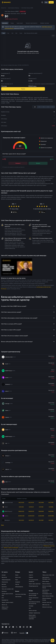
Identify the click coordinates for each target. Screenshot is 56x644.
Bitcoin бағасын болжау (48, 617)
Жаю (3, 546)
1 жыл (21, 33)
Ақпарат (4, 596)
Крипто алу (18, 598)
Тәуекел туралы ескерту (7, 624)
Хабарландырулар (6, 601)
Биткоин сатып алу (47, 624)
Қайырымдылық (19, 608)
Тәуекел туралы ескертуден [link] (11, 569)
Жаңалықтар (20, 23)
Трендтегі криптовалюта (40, 23)
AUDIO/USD (21, 537)
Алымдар (31, 627)
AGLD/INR (41, 524)
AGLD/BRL (51, 524)
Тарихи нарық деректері (35, 605)
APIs (30, 629)
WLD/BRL (51, 541)
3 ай (16, 33)
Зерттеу (17, 605)
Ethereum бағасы (46, 605)
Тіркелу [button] (23, 87)
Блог (3, 619)
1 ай (12, 33)
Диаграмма (5, 23)
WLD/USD (21, 541)
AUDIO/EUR (31, 537)
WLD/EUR (31, 541)
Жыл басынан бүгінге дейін (31, 33)
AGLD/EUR (31, 524)
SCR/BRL (51, 528)
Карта (17, 601)
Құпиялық (4, 612)
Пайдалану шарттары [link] (49, 567)
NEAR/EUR (31, 533)
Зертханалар (18, 618)
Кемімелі (18, 161)
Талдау (12, 23)
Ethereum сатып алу (47, 628)
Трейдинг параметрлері (34, 634)
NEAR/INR (41, 533)
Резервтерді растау (33, 607)
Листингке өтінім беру (21, 615)
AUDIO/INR (41, 537)
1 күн (3, 33)
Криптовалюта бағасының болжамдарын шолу (47, 613)
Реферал (31, 598)
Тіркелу (51, 2)
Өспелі (38, 161)
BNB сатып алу (46, 626)
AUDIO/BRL (51, 537)
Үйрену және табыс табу (48, 596)
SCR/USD (21, 528)
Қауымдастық (5, 621)
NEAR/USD (21, 533)
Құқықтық (4, 608)
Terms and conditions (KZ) (8, 610)
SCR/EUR (31, 528)
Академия (18, 603)
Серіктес (31, 596)
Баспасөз (4, 605)
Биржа (17, 596)
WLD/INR (41, 541)
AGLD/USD (21, 524)
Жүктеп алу (4, 626)
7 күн (8, 33)
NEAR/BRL (51, 533)
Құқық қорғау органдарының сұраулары (32, 638)
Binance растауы (33, 632)
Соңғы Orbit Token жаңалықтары (12, 188)
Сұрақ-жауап (29, 23)
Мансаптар (4, 598)
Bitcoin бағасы (46, 603)
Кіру (46, 2)
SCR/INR (41, 528)
